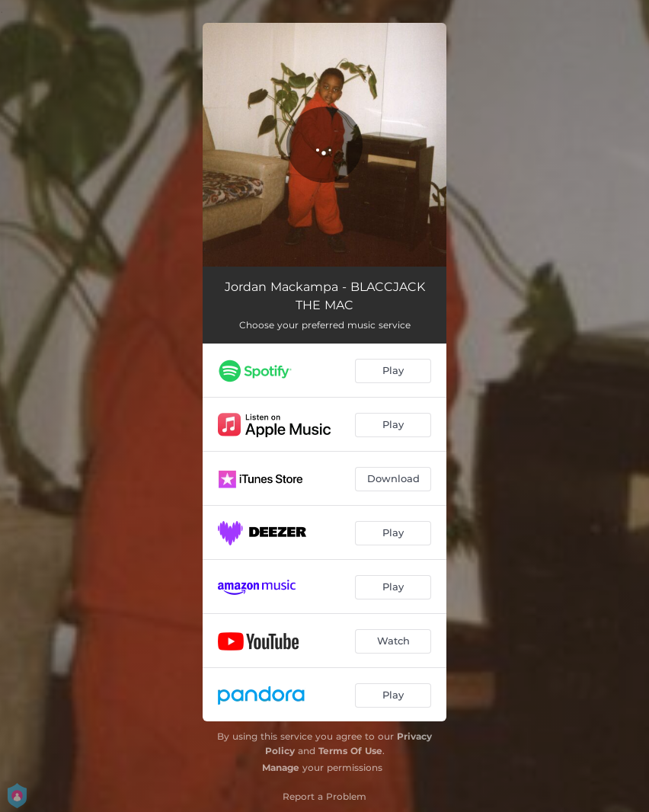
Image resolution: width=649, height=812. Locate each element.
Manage (281, 767)
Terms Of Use (350, 751)
